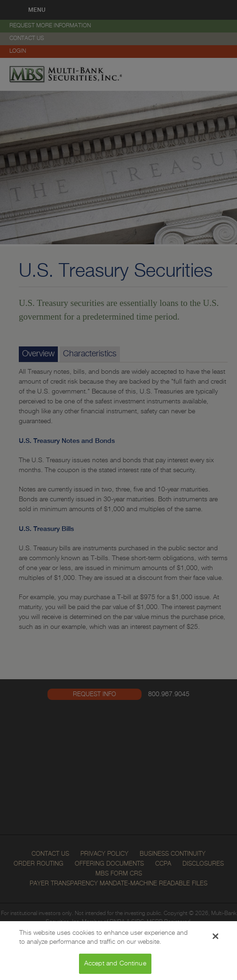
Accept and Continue (115, 966)
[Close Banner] (215, 939)
